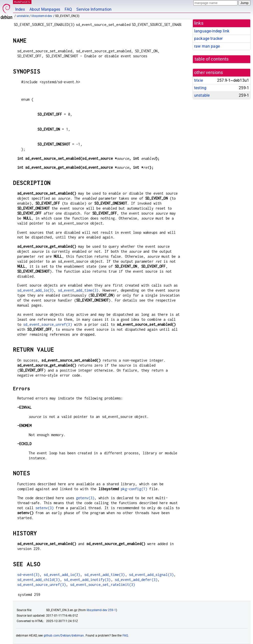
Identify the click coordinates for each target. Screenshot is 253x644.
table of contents (212, 59)
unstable (23, 16)
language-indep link (212, 31)
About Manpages (45, 9)
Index (20, 9)
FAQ (68, 9)
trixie (198, 80)
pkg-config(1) (134, 489)
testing (200, 88)
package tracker (208, 39)
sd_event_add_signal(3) (151, 575)
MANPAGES (22, 2)
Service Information (94, 9)
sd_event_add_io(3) (36, 290)
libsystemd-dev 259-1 (101, 610)
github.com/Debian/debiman (64, 636)
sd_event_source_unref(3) (48, 324)
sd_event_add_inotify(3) (87, 580)
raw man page (207, 46)
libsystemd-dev (42, 16)
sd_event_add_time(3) (78, 290)
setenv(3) (45, 508)
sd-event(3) (28, 575)
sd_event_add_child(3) (39, 580)
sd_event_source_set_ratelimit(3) (103, 585)
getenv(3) (85, 498)
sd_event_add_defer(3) (136, 580)
